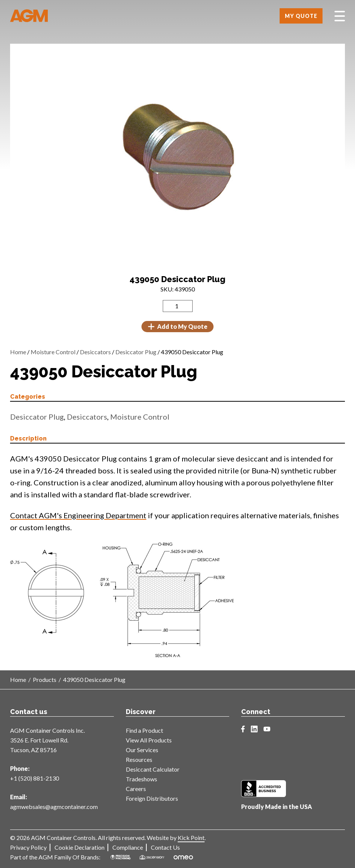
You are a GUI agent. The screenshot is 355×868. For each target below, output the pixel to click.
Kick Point (191, 838)
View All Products (149, 740)
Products (45, 679)
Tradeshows (141, 779)
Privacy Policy (28, 847)
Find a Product (144, 730)
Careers (136, 789)
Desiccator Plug (136, 352)
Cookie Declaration (80, 847)
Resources (139, 759)
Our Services (142, 750)
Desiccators (95, 352)
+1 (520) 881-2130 (35, 778)
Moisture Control (53, 352)
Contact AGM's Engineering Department (78, 515)
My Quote (301, 16)
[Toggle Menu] (340, 16)
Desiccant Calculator (153, 769)
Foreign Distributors (152, 798)
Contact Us (165, 847)
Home (18, 352)
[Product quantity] (178, 306)
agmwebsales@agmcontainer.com (54, 807)
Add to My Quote (177, 327)
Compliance (128, 847)
